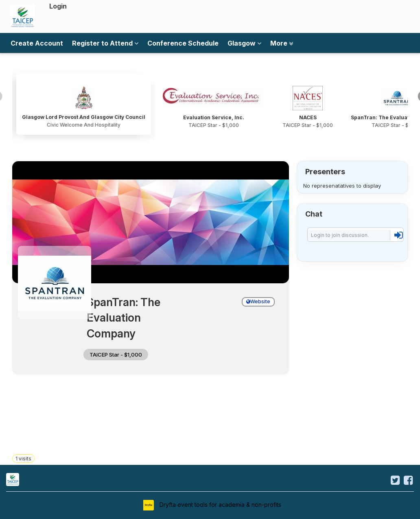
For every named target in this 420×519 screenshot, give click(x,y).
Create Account (37, 43)
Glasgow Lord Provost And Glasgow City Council (84, 117)
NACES (308, 117)
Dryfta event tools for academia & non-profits (220, 505)
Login (58, 6)
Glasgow (244, 43)
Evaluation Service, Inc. (214, 117)
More (282, 43)
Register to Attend (105, 43)
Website (258, 301)
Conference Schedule (183, 43)
